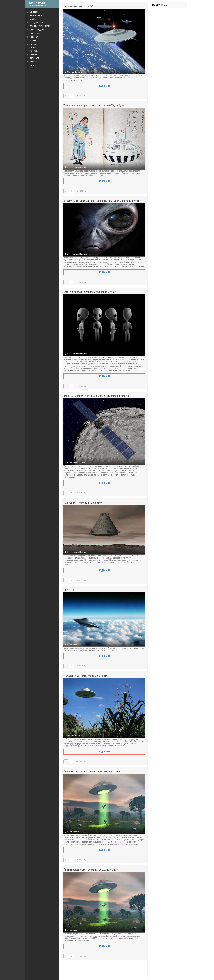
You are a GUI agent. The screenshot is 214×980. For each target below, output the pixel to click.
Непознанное (36, 16)
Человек (34, 55)
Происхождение (37, 30)
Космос (34, 40)
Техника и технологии (40, 26)
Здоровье (34, 51)
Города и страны (38, 23)
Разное (33, 65)
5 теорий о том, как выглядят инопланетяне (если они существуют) (101, 201)
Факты (33, 19)
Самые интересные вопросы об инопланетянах (90, 292)
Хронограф (35, 62)
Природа (34, 37)
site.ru (42, 4)
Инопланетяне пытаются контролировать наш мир (92, 771)
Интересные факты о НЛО (78, 6)
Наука (33, 44)
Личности (34, 58)
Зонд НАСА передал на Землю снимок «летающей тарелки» (97, 396)
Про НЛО (69, 590)
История (34, 48)
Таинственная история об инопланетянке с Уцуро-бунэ (94, 106)
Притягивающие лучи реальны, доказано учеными (91, 870)
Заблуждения (36, 33)
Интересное (35, 12)
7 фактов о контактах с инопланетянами (86, 676)
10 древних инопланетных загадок (83, 503)
